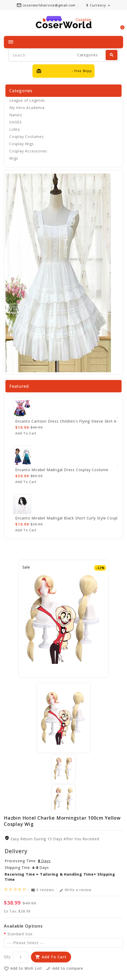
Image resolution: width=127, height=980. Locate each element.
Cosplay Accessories (28, 151)
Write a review (75, 890)
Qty (7, 957)
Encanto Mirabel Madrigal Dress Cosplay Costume (62, 470)
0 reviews (42, 890)
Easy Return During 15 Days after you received (55, 839)
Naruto (16, 115)
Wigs (14, 158)
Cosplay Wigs (22, 144)
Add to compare (65, 969)
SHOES (16, 122)
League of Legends (27, 100)
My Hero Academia (27, 108)
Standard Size (20, 934)
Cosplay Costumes (27, 137)
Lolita (15, 129)
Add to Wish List (23, 969)
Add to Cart (54, 957)
